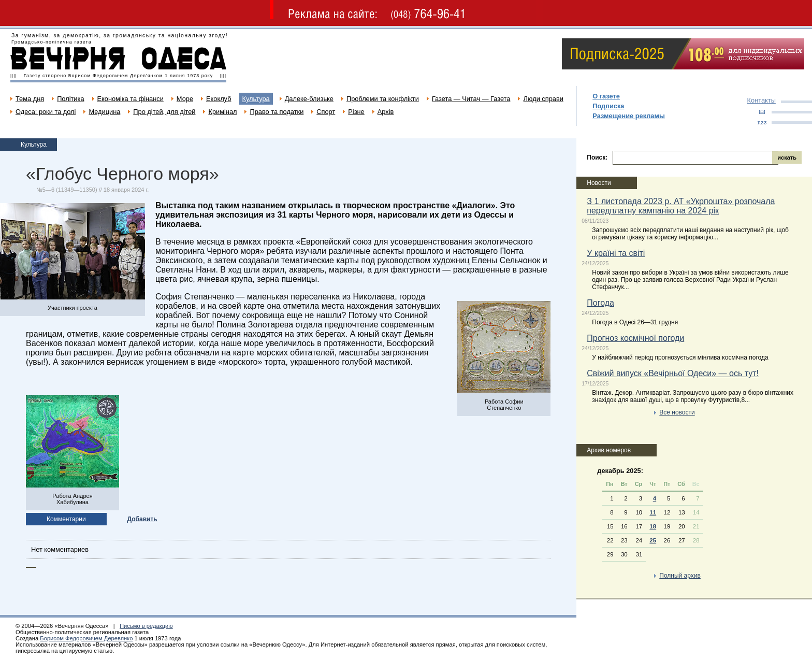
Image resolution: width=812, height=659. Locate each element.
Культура (256, 99)
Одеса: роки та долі (46, 112)
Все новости (677, 412)
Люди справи (543, 99)
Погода (600, 303)
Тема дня (30, 99)
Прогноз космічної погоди (635, 338)
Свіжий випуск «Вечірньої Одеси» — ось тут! (673, 373)
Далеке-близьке (309, 99)
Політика (70, 99)
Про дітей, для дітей (164, 112)
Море (185, 99)
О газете (606, 96)
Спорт (326, 112)
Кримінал (222, 112)
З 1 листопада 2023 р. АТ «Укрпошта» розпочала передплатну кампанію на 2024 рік (681, 206)
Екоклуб (219, 99)
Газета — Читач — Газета (471, 99)
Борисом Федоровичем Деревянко (86, 638)
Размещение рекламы (629, 116)
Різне (356, 112)
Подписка (608, 106)
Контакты (762, 100)
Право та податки (277, 112)
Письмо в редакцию (146, 626)
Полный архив (680, 576)
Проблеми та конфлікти (383, 99)
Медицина (104, 112)
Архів (386, 112)
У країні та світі (616, 253)
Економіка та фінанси (130, 99)
